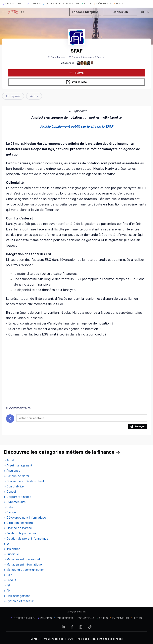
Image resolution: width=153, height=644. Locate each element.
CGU (70, 639)
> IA (6, 544)
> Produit (10, 580)
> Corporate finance (18, 497)
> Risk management (17, 596)
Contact (35, 639)
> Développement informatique (25, 518)
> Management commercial (22, 559)
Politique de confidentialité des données (100, 639)
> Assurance (12, 471)
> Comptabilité (14, 486)
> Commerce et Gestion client (24, 481)
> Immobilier (12, 549)
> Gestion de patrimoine (20, 533)
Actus (34, 96)
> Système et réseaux (19, 601)
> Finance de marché (18, 528)
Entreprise (13, 96)
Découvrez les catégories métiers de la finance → (62, 452)
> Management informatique (23, 565)
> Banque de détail (17, 476)
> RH (7, 591)
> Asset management (18, 465)
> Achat (9, 460)
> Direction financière (18, 523)
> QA (7, 585)
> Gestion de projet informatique (26, 539)
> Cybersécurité (15, 502)
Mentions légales (54, 639)
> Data (8, 507)
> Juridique (11, 554)
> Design (10, 512)
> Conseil (10, 492)
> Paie (8, 575)
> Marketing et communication (24, 570)
